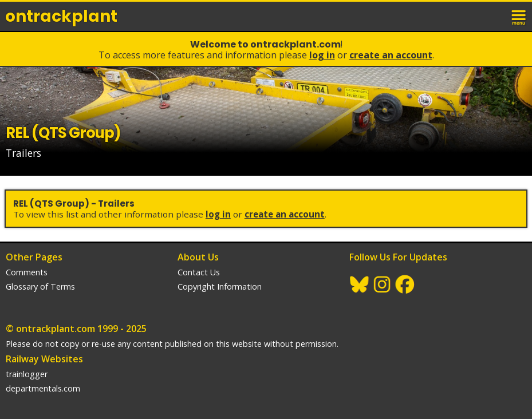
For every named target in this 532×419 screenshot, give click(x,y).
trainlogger (27, 374)
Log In (322, 55)
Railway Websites (44, 359)
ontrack (61, 16)
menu (519, 16)
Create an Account (391, 55)
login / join (494, 16)
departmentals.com (43, 388)
